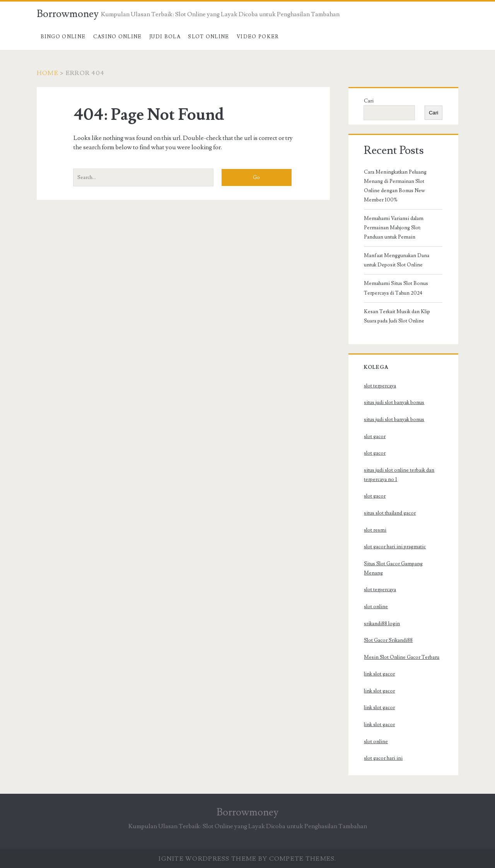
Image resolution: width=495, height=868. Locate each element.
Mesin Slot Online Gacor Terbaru (402, 657)
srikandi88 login (382, 624)
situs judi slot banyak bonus (394, 402)
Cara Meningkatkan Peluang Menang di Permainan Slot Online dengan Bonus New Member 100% (395, 186)
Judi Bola (165, 37)
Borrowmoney (68, 14)
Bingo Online (63, 37)
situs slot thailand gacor (390, 513)
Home (48, 73)
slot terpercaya (380, 386)
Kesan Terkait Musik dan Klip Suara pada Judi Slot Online (397, 316)
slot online (376, 607)
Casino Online (118, 37)
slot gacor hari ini (383, 758)
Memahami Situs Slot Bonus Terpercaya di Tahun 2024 (396, 288)
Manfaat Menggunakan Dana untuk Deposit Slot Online (397, 260)
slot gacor (375, 437)
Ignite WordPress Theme (207, 859)
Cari (369, 101)
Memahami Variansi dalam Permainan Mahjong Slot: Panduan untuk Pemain (394, 228)
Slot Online (208, 37)
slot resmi (375, 530)
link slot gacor (379, 674)
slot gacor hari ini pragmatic (395, 547)
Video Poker (258, 37)
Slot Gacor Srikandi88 (388, 640)
